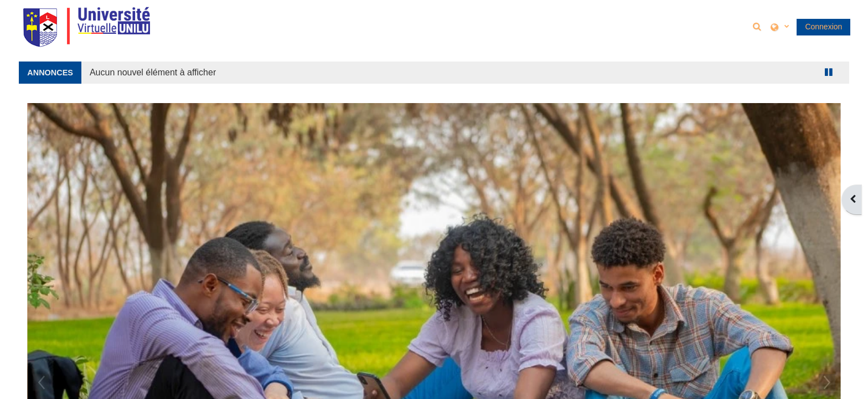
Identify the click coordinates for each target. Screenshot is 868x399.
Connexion (823, 27)
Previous (41, 382)
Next (827, 382)
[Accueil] (86, 26)
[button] (758, 26)
